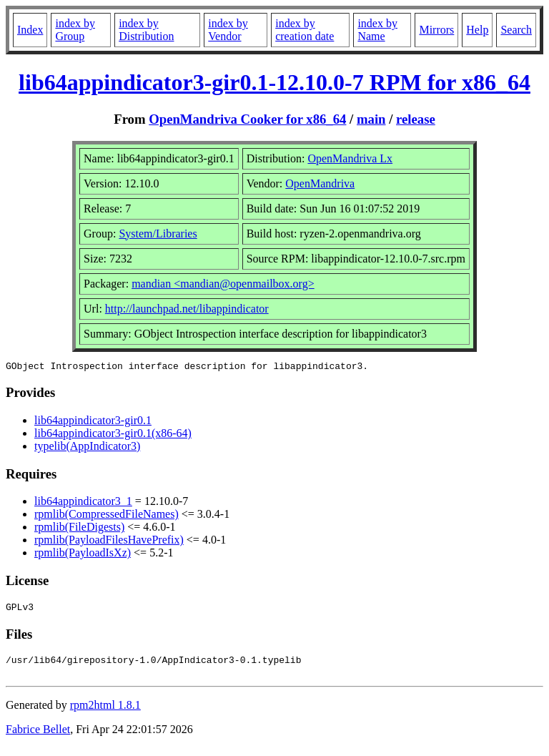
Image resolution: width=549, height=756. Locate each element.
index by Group (75, 30)
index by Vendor (228, 30)
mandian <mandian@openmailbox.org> (223, 284)
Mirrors (436, 30)
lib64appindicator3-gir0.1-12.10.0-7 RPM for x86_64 (274, 82)
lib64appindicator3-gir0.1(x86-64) (113, 435)
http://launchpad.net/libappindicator (187, 309)
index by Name (377, 30)
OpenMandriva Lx (350, 158)
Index (30, 30)
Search (516, 30)
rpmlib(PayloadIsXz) (83, 555)
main (371, 119)
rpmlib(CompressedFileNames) (107, 516)
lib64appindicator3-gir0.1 (93, 422)
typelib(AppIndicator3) (87, 448)
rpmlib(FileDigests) (79, 529)
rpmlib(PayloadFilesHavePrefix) (109, 542)
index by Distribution (146, 30)
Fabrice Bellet (38, 738)
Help (477, 30)
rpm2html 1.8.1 (105, 713)
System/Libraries (158, 234)
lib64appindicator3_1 (83, 503)
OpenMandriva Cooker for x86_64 (247, 119)
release (416, 119)
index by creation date (305, 30)
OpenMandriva (320, 183)
